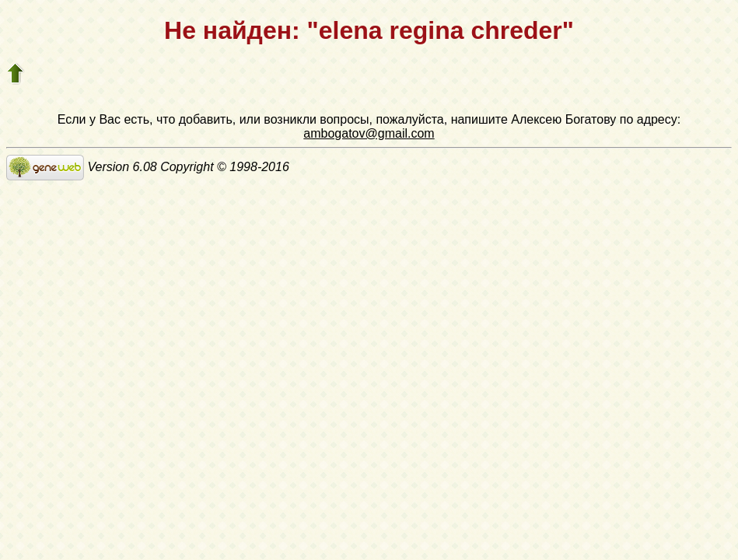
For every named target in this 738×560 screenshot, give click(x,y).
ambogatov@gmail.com (369, 133)
